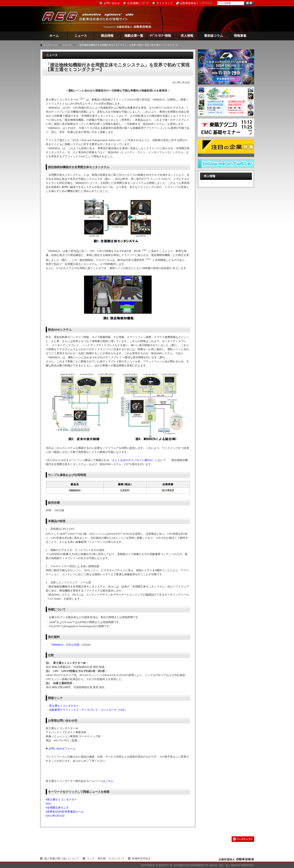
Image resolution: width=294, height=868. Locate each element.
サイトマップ (164, 3)
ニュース (81, 36)
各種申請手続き (141, 859)
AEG (91, 19)
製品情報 (107, 36)
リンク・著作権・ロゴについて (106, 859)
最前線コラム (214, 36)
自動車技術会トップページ (196, 3)
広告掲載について (138, 3)
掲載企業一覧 (134, 36)
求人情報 (187, 36)
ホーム (54, 36)
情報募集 (240, 36)
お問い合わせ (112, 3)
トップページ (50, 45)
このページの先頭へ (243, 839)
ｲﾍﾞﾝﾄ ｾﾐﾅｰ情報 (160, 36)
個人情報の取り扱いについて (62, 859)
